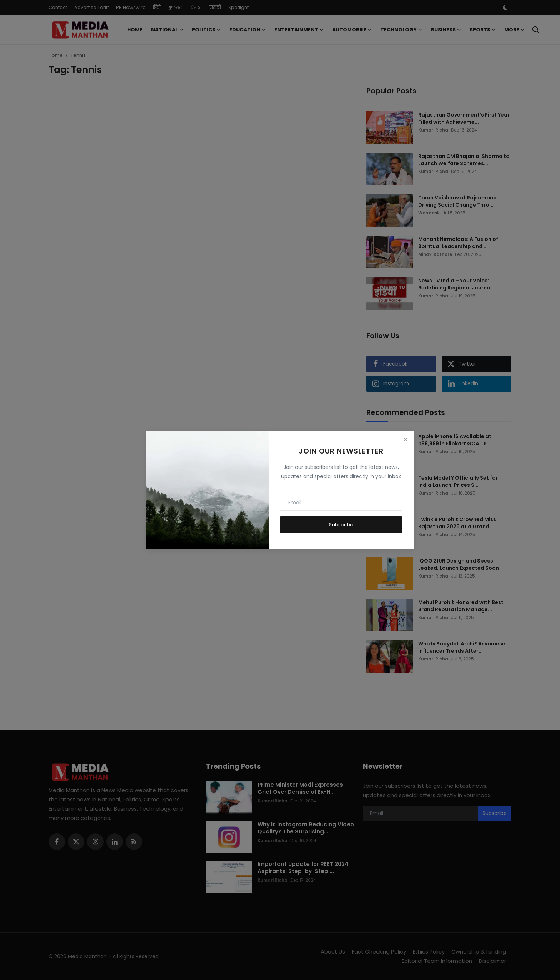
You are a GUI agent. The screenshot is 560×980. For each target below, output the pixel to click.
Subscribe (341, 525)
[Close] (405, 439)
